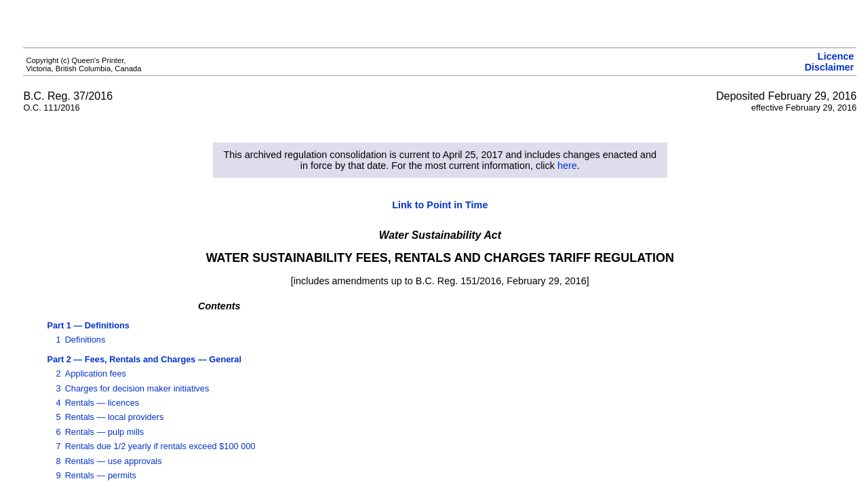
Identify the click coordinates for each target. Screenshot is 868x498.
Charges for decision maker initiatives (137, 388)
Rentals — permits (101, 475)
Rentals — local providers (115, 417)
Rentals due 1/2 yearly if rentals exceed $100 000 (160, 446)
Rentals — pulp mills (105, 432)
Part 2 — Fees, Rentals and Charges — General (144, 359)
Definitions (85, 340)
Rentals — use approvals (114, 461)
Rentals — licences (102, 403)
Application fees (96, 373)
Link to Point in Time (440, 205)
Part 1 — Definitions (88, 325)
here (567, 166)
